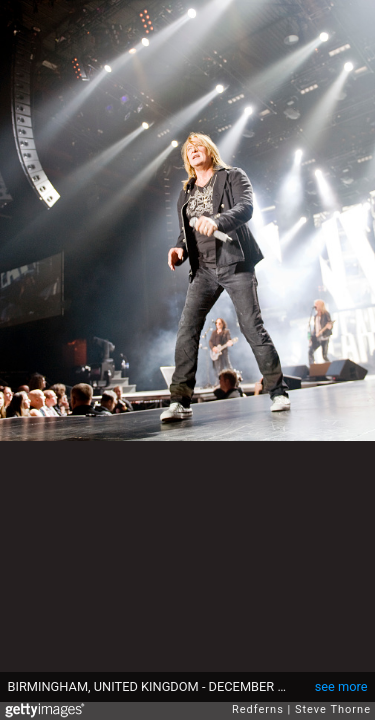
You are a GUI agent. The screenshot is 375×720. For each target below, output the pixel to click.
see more (341, 686)
